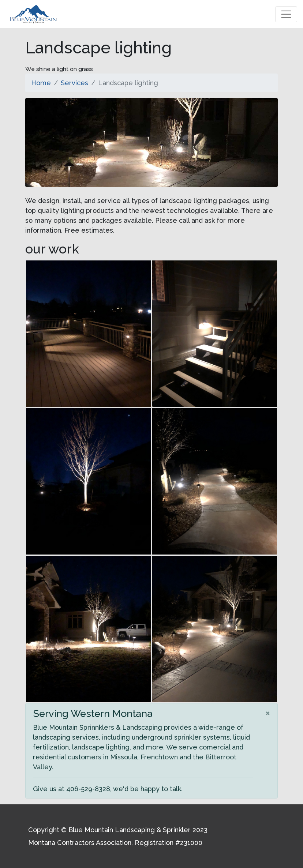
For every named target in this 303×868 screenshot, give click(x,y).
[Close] (268, 713)
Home (41, 83)
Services (74, 83)
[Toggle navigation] (286, 14)
